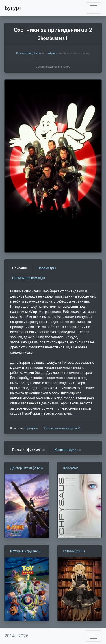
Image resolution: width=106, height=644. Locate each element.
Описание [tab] (20, 268)
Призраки (32, 428)
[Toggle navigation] (94, 8)
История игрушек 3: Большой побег (26, 552)
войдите (52, 53)
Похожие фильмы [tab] (29, 450)
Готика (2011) (74, 551)
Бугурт (13, 8)
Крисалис (71, 468)
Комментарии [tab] (68, 450)
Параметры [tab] (46, 268)
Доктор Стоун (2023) (26, 468)
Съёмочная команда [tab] (29, 278)
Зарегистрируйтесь (28, 53)
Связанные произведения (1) (63, 428)
